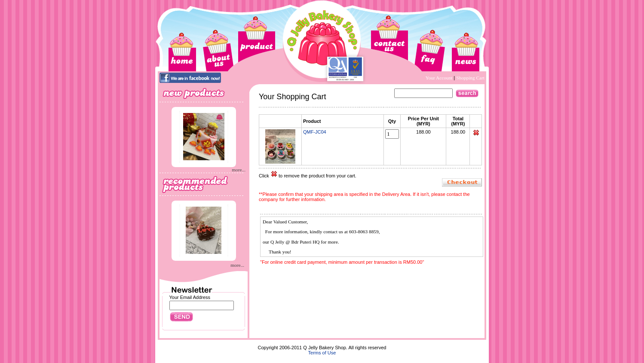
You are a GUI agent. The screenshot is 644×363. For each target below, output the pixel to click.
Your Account (440, 78)
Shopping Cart (470, 78)
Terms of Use (322, 353)
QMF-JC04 (315, 132)
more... (239, 170)
